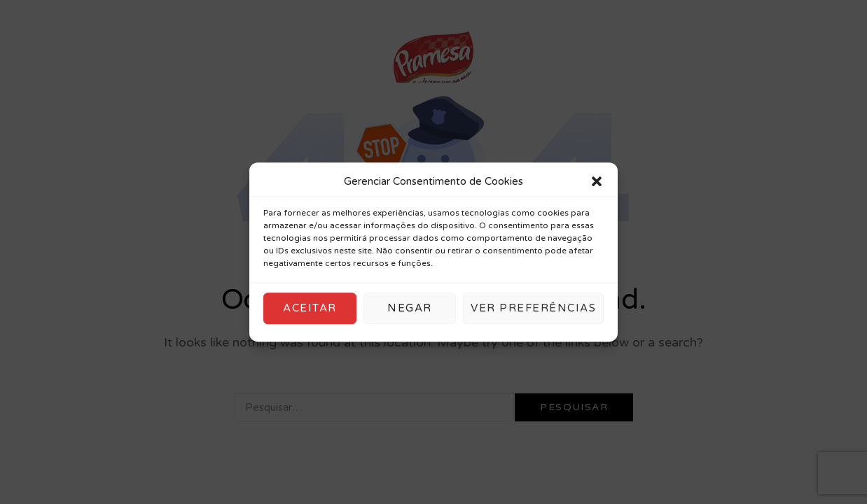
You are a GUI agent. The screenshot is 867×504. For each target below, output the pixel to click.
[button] (597, 182)
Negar (410, 308)
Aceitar (310, 308)
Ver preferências (533, 308)
